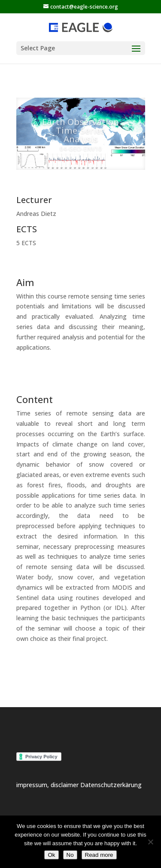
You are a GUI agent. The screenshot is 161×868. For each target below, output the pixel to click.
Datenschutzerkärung (111, 785)
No (70, 855)
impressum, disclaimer (48, 785)
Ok (51, 855)
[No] (150, 842)
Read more (99, 855)
